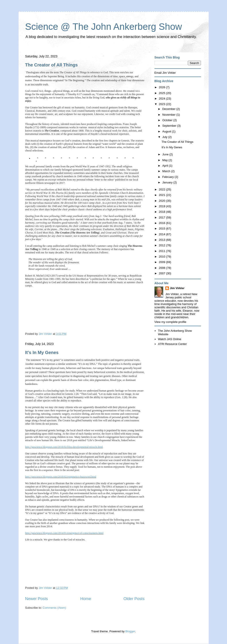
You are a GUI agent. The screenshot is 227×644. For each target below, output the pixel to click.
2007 (163, 273)
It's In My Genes (42, 352)
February (168, 177)
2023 (163, 104)
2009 (163, 262)
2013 (163, 240)
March (167, 171)
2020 (163, 201)
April (166, 166)
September (170, 126)
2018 (163, 212)
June (166, 154)
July (165, 137)
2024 (163, 99)
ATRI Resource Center (173, 344)
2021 (163, 195)
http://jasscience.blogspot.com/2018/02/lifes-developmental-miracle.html (64, 447)
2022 (163, 189)
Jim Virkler (177, 288)
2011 (163, 251)
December (169, 109)
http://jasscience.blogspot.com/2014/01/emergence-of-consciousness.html (64, 533)
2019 (163, 206)
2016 (163, 223)
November (169, 115)
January (168, 182)
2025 (163, 93)
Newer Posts (37, 599)
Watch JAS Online (170, 339)
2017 (163, 217)
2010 (163, 257)
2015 (163, 229)
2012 (163, 245)
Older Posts (134, 599)
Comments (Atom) (54, 608)
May (165, 160)
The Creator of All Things (52, 65)
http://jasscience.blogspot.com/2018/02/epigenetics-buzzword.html (61, 477)
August (167, 131)
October (168, 120)
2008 (163, 268)
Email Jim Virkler (165, 73)
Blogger (130, 631)
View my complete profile (170, 322)
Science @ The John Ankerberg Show (104, 27)
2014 (163, 234)
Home (86, 599)
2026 (163, 87)
